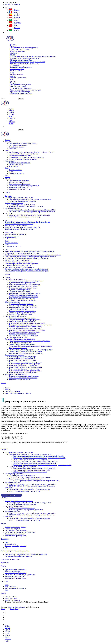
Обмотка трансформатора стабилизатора (22, 311)
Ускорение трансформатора (18, 309)
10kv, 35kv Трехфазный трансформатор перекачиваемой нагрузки (26, 271)
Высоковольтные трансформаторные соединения (25, 293)
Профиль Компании (17, 74)
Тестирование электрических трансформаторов (24, 328)
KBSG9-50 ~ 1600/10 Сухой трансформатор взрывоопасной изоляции (32, 212)
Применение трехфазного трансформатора (23, 365)
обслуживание (15, 65)
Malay (13, 25)
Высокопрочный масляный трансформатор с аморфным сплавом (26, 269)
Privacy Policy (15, 609)
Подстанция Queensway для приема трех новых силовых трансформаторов (30, 251)
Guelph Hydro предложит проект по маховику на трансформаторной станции (30, 257)
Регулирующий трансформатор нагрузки (22, 201)
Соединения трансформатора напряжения (22, 288)
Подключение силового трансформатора (22, 283)
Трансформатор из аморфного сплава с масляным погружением (30, 199)
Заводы (13, 76)
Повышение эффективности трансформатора (24, 376)
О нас (12, 72)
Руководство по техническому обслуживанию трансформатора (29, 341)
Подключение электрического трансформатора (24, 284)
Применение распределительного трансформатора (25, 367)
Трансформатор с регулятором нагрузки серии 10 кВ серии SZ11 (34, 468)
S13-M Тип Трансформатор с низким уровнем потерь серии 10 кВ (34, 463)
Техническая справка (17, 69)
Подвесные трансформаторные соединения (23, 286)
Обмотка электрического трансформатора (22, 306)
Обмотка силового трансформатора (20, 314)
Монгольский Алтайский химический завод (25, 58)
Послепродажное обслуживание (21, 67)
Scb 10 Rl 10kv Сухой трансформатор (17, 260)
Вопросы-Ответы (16, 71)
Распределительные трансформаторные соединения (26, 281)
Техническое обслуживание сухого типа (22, 344)
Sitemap (3, 609)
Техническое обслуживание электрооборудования (25, 351)
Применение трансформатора (20, 92)
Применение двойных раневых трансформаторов (25, 371)
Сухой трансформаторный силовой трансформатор (22, 264)
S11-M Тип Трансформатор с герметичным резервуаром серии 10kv (35, 461)
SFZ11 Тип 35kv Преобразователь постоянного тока (30, 472)
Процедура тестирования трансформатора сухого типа (27, 330)
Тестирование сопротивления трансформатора (24, 332)
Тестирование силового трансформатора (22, 318)
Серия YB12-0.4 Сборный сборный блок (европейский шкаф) (29, 215)
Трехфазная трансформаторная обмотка (22, 313)
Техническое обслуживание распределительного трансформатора (30, 350)
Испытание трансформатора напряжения (22, 334)
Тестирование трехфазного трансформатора (23, 336)
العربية (14, 20)
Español (14, 15)
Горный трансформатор (18, 51)
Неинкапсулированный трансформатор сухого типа (26, 206)
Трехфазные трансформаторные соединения (23, 295)
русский (14, 18)
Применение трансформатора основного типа (24, 369)
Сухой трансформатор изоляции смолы (22, 205)
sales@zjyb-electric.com (12, 4)
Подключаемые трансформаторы (20, 290)
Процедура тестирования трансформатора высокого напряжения (30, 325)
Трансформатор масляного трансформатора (19, 267)
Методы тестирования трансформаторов (22, 321)
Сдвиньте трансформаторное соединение (22, 300)
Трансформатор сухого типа (19, 49)
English (14, 10)
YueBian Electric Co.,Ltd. (17, 607)
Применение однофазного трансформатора (23, 372)
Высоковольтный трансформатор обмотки (23, 307)
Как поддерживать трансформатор (20, 343)
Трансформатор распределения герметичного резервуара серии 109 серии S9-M (39, 458)
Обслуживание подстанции (18, 348)
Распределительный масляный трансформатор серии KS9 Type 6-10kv (32, 210)
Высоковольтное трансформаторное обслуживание (26, 353)
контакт (13, 81)
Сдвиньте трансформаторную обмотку (21, 304)
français (14, 13)
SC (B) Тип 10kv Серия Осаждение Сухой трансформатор (32, 477)
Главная (13, 44)
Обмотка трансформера (18, 86)
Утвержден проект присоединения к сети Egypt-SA (22, 253)
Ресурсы (13, 83)
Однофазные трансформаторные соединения (23, 297)
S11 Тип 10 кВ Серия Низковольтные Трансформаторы (31, 460)
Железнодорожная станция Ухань (21, 60)
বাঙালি (14, 30)
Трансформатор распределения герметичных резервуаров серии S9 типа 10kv (38, 456)
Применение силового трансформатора (22, 358)
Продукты (14, 46)
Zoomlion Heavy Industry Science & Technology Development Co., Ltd (33, 56)
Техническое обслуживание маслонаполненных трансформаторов (30, 346)
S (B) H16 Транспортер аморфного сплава (19, 262)
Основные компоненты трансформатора (18, 265)
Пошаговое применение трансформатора (22, 357)
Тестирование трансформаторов (21, 88)
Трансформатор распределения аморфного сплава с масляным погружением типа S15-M (42, 465)
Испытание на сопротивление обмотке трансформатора (27, 323)
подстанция (14, 53)
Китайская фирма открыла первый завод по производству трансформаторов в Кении (33, 255)
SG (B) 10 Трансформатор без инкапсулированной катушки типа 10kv (36, 481)
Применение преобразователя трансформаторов (25, 364)
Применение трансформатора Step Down (22, 360)
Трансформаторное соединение (21, 85)
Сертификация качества (18, 78)
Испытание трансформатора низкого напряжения (25, 327)
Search (21, 99)
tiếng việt (15, 23)
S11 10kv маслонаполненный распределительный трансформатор (26, 258)
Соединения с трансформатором (19, 291)
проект (12, 55)
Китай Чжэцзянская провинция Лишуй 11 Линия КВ (28, 62)
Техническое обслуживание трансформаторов (25, 90)
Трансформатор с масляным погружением (24, 48)
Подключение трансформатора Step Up (22, 299)
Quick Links (5, 539)
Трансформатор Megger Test (18, 337)
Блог (12, 79)
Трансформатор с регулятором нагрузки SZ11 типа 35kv (31, 470)
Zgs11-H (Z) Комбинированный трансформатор (24, 217)
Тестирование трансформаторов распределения (24, 320)
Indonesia (14, 28)
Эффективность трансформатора (21, 93)
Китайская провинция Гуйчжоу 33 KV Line (24, 64)
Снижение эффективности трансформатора (23, 378)
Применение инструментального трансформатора (25, 362)
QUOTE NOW (11, 495)
